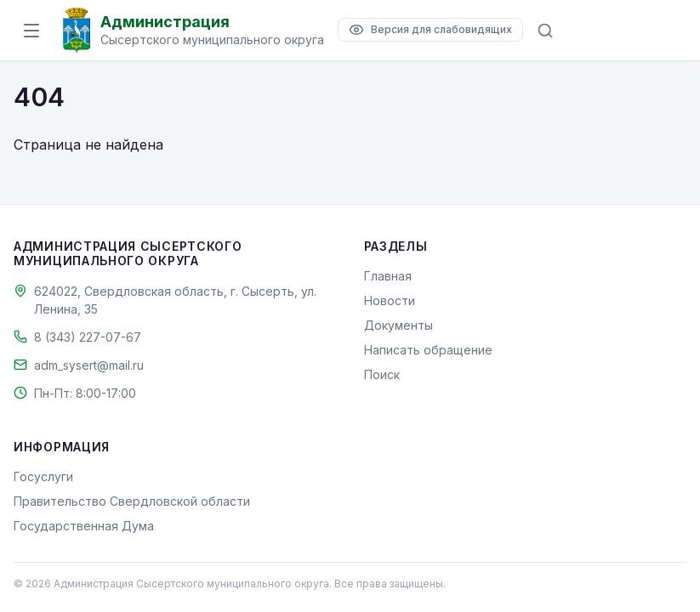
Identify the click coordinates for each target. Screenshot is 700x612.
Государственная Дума (84, 526)
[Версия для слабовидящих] (430, 30)
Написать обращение (428, 350)
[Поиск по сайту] (545, 31)
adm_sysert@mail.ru (89, 365)
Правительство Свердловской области (132, 501)
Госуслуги (43, 476)
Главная (388, 276)
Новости (390, 300)
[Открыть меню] (31, 31)
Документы (398, 325)
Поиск (382, 374)
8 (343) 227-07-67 (88, 337)
